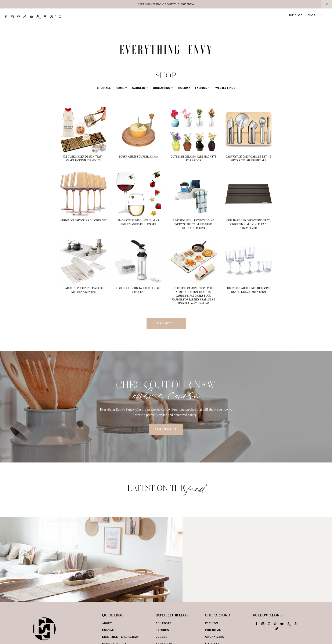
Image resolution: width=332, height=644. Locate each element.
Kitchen (162, 630)
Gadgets (141, 88)
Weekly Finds (219, 88)
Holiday (181, 88)
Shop (311, 15)
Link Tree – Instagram (120, 637)
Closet (161, 637)
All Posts (163, 623)
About (107, 623)
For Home (213, 630)
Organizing (162, 88)
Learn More (166, 429)
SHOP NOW (186, 4)
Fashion (198, 88)
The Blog (296, 15)
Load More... (166, 323)
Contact (109, 630)
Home (126, 88)
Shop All (110, 88)
